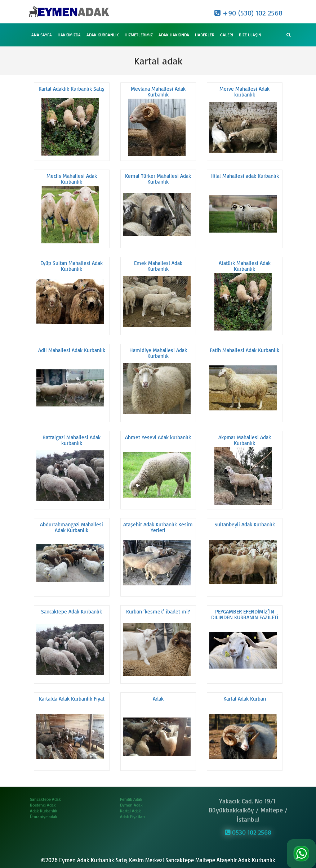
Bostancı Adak (43, 802)
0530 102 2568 (248, 829)
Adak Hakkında (174, 35)
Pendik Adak (131, 797)
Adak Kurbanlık (103, 35)
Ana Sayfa (42, 35)
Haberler (205, 35)
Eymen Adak (131, 802)
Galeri (227, 35)
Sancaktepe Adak (45, 797)
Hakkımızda (69, 35)
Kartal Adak (130, 808)
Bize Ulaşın (250, 35)
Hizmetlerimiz (139, 35)
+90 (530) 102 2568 (248, 13)
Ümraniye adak (44, 814)
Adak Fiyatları (132, 814)
